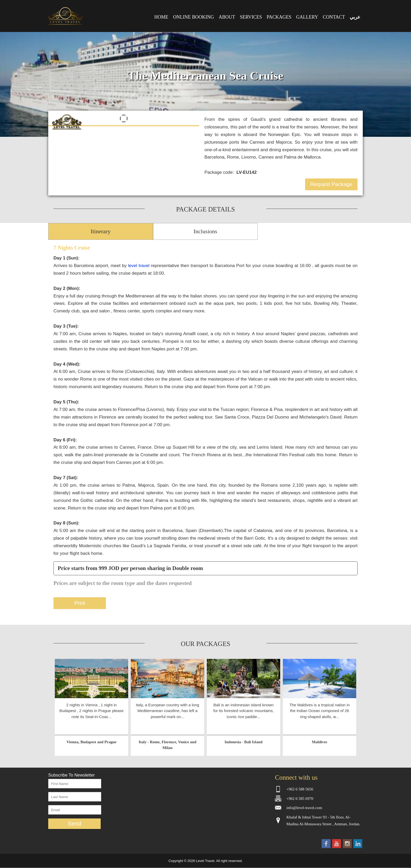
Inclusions (205, 231)
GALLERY (307, 17)
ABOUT (227, 17)
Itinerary (101, 231)
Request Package (331, 184)
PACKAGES (279, 17)
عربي (355, 17)
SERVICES (251, 17)
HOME (161, 17)
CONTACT (334, 17)
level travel (139, 266)
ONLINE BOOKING (193, 17)
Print (80, 603)
